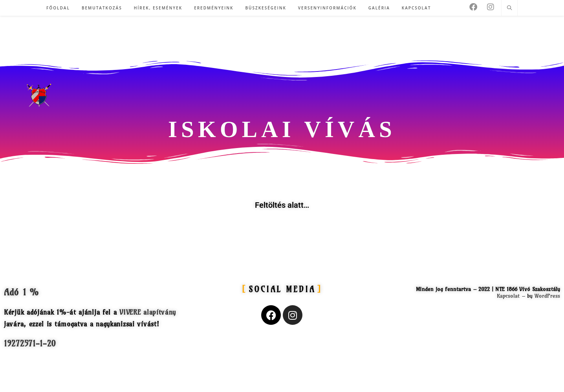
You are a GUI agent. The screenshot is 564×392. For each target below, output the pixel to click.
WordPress (547, 296)
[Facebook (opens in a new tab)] (473, 7)
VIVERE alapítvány (148, 312)
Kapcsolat (508, 296)
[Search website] (509, 8)
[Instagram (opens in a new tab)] (491, 7)
